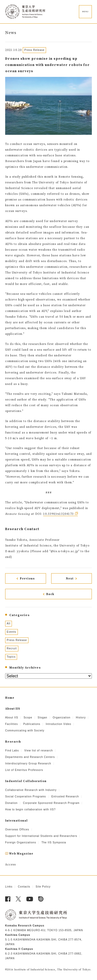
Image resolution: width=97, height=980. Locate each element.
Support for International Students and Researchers (41, 836)
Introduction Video (58, 724)
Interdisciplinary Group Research (28, 764)
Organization (62, 718)
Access (10, 865)
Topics (11, 657)
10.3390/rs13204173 (58, 514)
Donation (11, 803)
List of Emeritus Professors (24, 770)
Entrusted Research (65, 796)
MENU (85, 12)
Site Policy (43, 887)
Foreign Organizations (21, 842)
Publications (32, 724)
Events (12, 632)
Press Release (17, 640)
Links (9, 887)
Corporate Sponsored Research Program (51, 803)
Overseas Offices (17, 829)
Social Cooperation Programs (26, 796)
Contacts (24, 887)
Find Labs (12, 751)
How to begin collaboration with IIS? (30, 809)
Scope (28, 718)
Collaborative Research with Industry (31, 790)
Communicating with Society (25, 731)
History (81, 718)
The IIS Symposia (54, 842)
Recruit (12, 648)
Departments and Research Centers (30, 757)
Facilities (12, 724)
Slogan (43, 718)
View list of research (39, 751)
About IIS (12, 718)
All (9, 624)
